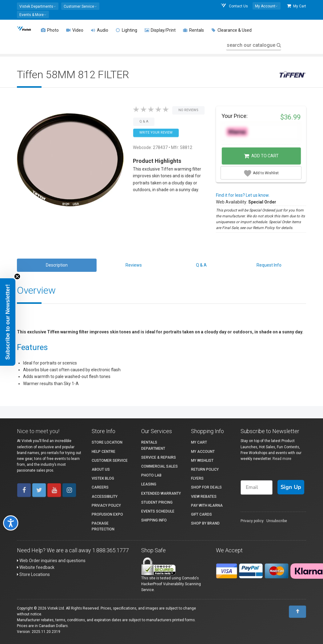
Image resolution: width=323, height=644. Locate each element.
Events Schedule (158, 511)
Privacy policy (252, 521)
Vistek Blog (103, 478)
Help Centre (104, 452)
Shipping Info (154, 520)
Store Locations (33, 574)
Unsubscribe (277, 521)
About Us (101, 469)
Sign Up (291, 487)
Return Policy (205, 469)
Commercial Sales (160, 466)
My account (203, 452)
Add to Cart (261, 156)
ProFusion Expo (107, 514)
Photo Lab (151, 475)
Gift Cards (201, 514)
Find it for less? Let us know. (243, 195)
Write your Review (156, 133)
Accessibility (105, 497)
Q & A (201, 265)
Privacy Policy (106, 505)
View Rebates (204, 497)
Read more (282, 459)
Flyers (197, 478)
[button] (38, 6)
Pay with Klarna (207, 505)
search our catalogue (253, 45)
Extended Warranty (161, 493)
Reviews (134, 265)
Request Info (269, 265)
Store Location (107, 442)
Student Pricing (157, 502)
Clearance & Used (231, 30)
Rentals (193, 30)
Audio (100, 30)
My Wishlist (202, 461)
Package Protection (103, 526)
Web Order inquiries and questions (51, 561)
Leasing (149, 484)
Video (75, 30)
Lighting (126, 30)
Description (57, 265)
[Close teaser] (17, 276)
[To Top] (297, 612)
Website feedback (36, 567)
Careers (100, 487)
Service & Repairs (159, 457)
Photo (50, 30)
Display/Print (160, 30)
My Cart (297, 6)
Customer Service (110, 461)
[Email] (257, 487)
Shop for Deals (206, 487)
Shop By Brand (205, 523)
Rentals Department (153, 445)
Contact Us (234, 6)
